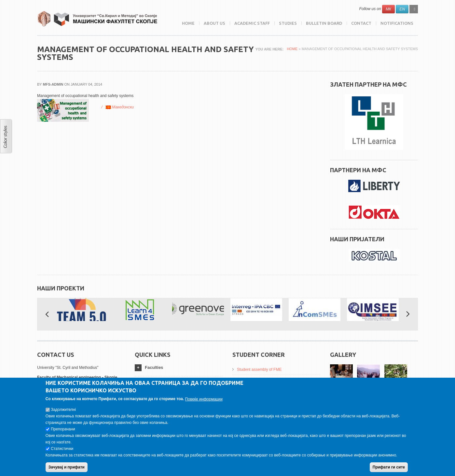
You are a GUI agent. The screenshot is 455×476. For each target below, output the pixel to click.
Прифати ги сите (389, 467)
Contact (361, 23)
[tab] (179, 368)
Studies (288, 23)
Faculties (154, 367)
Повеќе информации (204, 399)
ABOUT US (214, 23)
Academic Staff (252, 23)
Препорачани (63, 429)
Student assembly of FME (259, 370)
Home (188, 23)
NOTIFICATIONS (397, 23)
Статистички (62, 449)
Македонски (120, 107)
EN (402, 9)
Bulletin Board (324, 23)
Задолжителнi (63, 410)
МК (388, 9)
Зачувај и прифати (67, 467)
